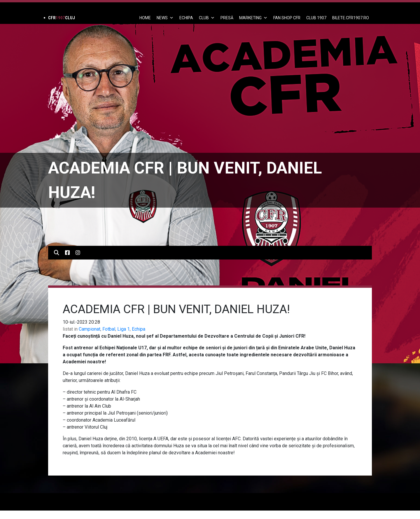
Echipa (139, 329)
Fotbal (109, 329)
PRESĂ (227, 18)
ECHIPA (186, 18)
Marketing (253, 18)
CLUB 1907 (316, 18)
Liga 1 (124, 329)
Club (207, 18)
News (165, 18)
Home (145, 18)
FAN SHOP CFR (287, 18)
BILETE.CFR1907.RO (351, 18)
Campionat (90, 329)
